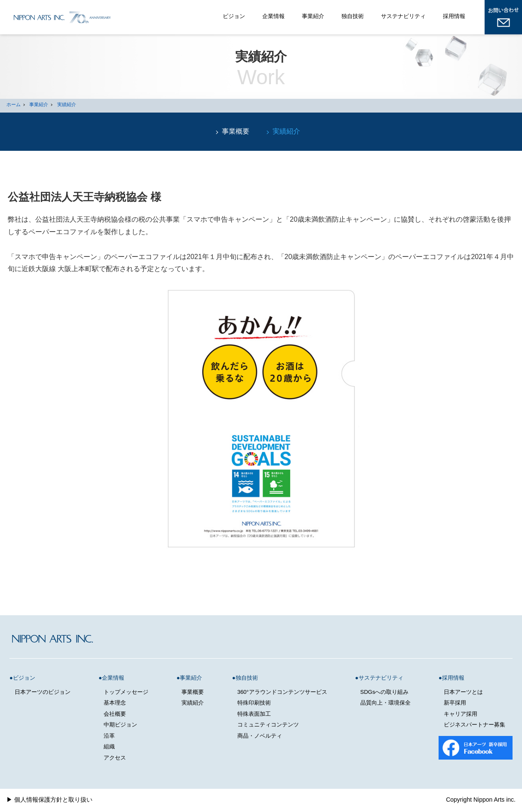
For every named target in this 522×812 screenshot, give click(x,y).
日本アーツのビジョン (43, 692)
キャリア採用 (461, 714)
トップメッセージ (126, 692)
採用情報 (454, 16)
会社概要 (115, 714)
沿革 (109, 736)
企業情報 (273, 16)
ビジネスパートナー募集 (474, 725)
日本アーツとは (463, 692)
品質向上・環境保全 (385, 703)
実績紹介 (67, 104)
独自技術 (353, 16)
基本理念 (115, 703)
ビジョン (234, 16)
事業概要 (236, 131)
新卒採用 (455, 703)
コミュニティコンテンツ (268, 725)
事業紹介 (313, 16)
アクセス (115, 758)
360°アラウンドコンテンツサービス (282, 692)
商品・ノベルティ (260, 736)
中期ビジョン (120, 725)
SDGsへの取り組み (385, 692)
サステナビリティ (403, 16)
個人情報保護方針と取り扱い (53, 800)
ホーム (14, 104)
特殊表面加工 (254, 714)
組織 (109, 746)
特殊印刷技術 (254, 703)
